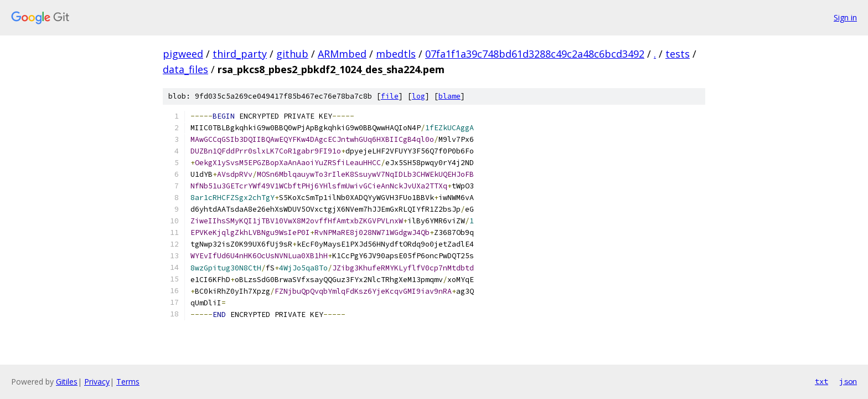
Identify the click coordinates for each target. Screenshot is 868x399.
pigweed (183, 54)
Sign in (845, 17)
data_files (185, 69)
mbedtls (396, 54)
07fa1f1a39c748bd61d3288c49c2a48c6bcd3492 (535, 54)
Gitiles (67, 382)
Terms (128, 382)
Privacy (97, 382)
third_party (240, 54)
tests (678, 54)
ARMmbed (342, 54)
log (418, 96)
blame (449, 96)
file (390, 96)
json (848, 381)
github (292, 54)
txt (821, 381)
